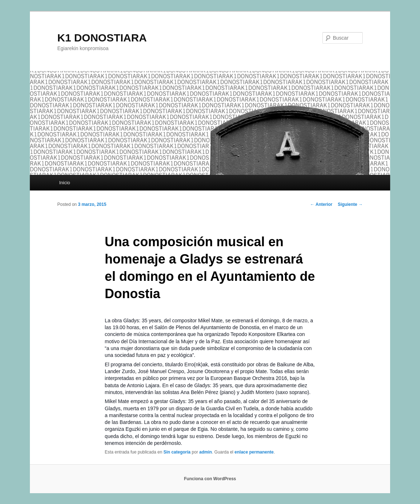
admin (205, 452)
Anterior (321, 204)
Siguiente (350, 204)
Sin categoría (177, 452)
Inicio (64, 183)
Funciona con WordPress (210, 479)
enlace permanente (254, 452)
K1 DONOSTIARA (102, 38)
